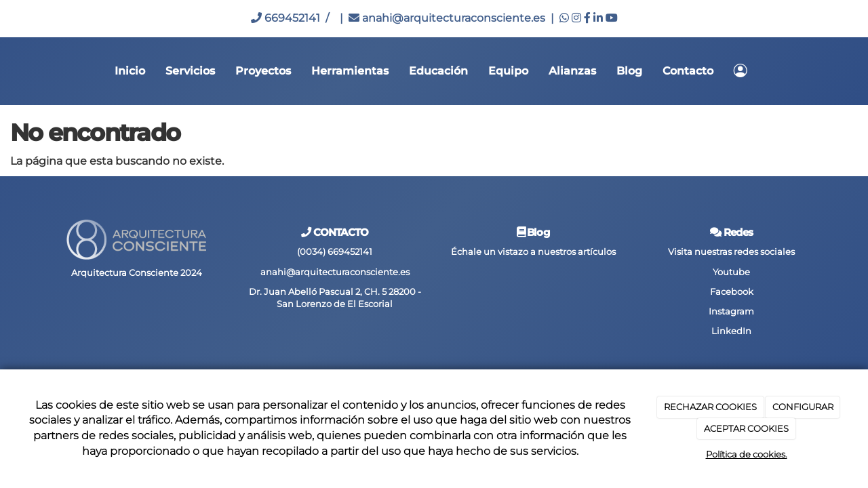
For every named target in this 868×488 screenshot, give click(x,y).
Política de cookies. (747, 454)
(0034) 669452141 (335, 252)
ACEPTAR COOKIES (746, 428)
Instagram (731, 311)
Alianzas (572, 71)
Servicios (190, 71)
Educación (438, 71)
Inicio (130, 71)
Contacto (688, 71)
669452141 (285, 18)
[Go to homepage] (7, 71)
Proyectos (263, 71)
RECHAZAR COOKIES (710, 407)
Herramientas (350, 71)
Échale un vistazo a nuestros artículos (533, 252)
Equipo (508, 71)
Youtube (731, 272)
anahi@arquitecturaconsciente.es (447, 18)
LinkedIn (731, 331)
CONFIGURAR (803, 407)
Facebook (732, 292)
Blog (629, 71)
